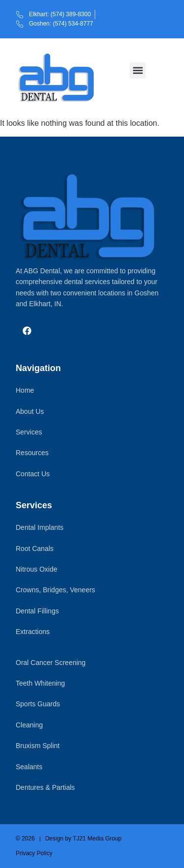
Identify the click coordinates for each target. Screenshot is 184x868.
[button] (138, 71)
